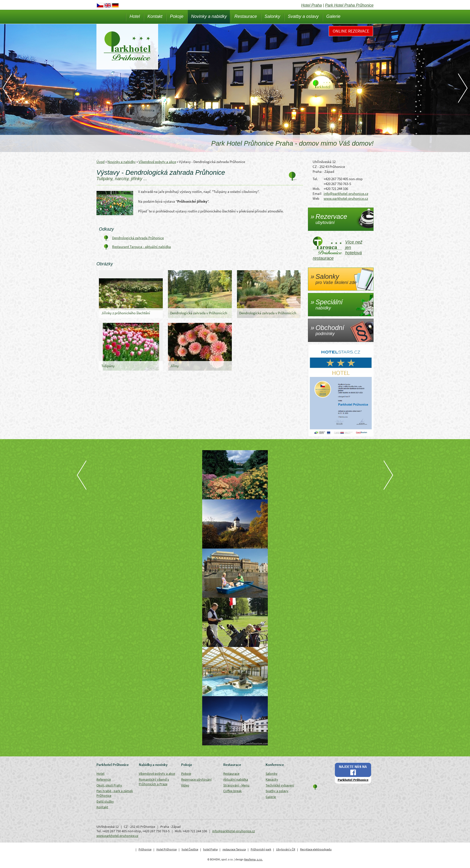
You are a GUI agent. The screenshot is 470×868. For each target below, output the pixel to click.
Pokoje (177, 16)
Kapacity (272, 779)
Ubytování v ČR (286, 849)
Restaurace (246, 16)
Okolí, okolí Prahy (109, 785)
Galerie (333, 16)
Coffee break (232, 791)
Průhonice (145, 849)
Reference (104, 779)
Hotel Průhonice (167, 849)
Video (185, 785)
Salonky (272, 16)
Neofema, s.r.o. (253, 859)
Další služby (105, 801)
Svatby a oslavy (303, 16)
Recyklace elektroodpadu (316, 849)
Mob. (316, 189)
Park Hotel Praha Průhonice (349, 5)
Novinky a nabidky (209, 16)
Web (316, 198)
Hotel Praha (311, 5)
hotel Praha (210, 849)
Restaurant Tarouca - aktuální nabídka (141, 247)
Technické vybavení (280, 785)
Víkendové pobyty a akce (157, 162)
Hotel (135, 16)
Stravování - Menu (236, 785)
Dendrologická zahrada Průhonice (138, 238)
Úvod (100, 162)
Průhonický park (261, 849)
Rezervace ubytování (196, 779)
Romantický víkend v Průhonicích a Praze (154, 782)
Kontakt (155, 16)
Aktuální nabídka (236, 779)
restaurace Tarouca (234, 849)
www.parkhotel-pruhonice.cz (346, 198)
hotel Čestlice (190, 849)
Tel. (315, 179)
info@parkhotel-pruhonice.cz (346, 194)
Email (317, 194)
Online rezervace (351, 31)
